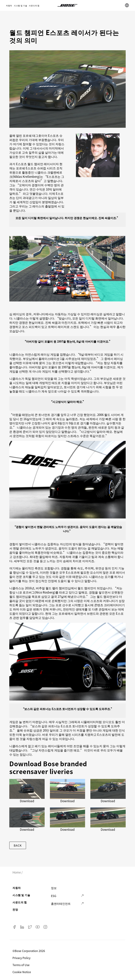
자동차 (9, 5)
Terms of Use (21, 965)
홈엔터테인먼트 (61, 904)
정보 (54, 888)
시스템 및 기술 (20, 5)
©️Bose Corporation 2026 (29, 951)
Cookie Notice (22, 972)
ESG (54, 896)
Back (18, 845)
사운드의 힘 (34, 5)
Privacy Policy (22, 958)
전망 (15, 909)
